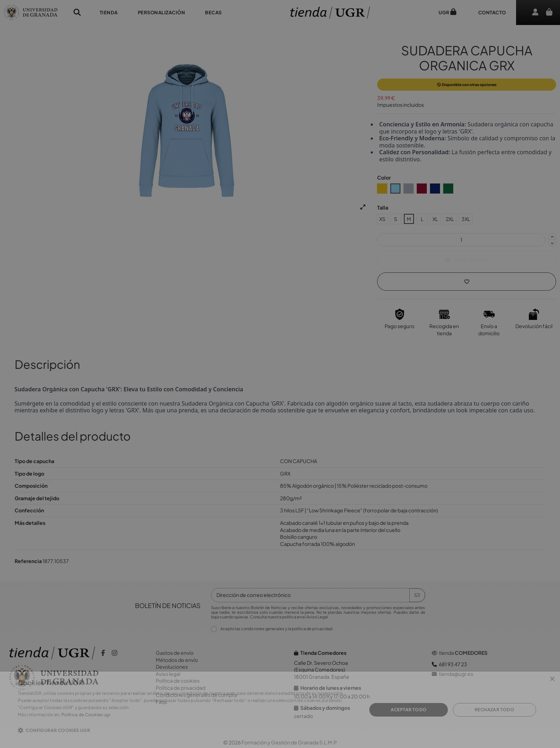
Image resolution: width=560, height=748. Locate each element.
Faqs (161, 702)
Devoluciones (172, 667)
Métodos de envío (177, 660)
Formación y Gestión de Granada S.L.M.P (289, 742)
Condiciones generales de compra (196, 695)
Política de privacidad (181, 688)
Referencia (28, 561)
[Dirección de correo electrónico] (311, 595)
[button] (109, 12)
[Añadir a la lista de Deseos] (467, 282)
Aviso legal (168, 674)
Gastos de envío (175, 653)
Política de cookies (178, 681)
